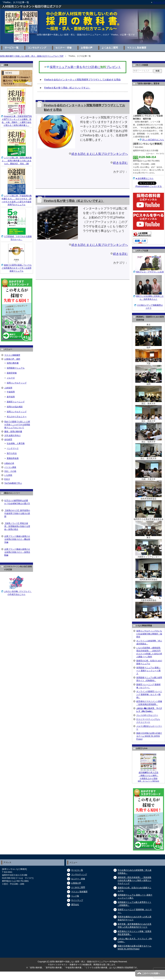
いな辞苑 (8, 475)
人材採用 (8, 388)
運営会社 (75, 905)
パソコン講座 (10, 467)
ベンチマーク (13, 448)
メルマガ (11, 378)
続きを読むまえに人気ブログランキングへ (100, 154)
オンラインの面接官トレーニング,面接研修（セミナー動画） (149, 694)
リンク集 (75, 896)
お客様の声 (87, 48)
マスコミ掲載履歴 (12, 355)
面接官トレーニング (16, 402)
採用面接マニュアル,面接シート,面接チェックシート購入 (148, 671)
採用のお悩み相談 (15, 407)
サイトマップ (77, 900)
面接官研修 (12, 373)
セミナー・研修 (64, 48)
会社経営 (8, 439)
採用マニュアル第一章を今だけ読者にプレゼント (85, 67)
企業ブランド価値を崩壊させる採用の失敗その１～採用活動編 (17, 552)
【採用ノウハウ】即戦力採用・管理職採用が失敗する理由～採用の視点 (17, 526)
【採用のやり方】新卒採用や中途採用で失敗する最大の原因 (17, 513)
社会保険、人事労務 (16, 443)
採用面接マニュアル (16, 368)
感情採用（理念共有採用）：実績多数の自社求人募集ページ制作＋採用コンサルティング (134, 880)
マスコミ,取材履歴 (137, 48)
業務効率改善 (13, 458)
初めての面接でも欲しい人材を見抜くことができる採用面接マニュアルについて (17, 425)
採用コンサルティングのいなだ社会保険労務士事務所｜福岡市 (149, 634)
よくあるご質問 (110, 48)
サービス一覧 (12, 48)
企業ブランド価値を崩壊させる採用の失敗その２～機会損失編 (17, 539)
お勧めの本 (9, 463)
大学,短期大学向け (12, 435)
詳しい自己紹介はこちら (153, 140)
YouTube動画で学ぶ (13, 483)
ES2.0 (7, 479)
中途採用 (11, 392)
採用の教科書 (13, 363)
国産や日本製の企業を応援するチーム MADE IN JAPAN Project (149, 736)
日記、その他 (10, 471)
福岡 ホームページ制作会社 (148, 781)
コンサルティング (37, 48)
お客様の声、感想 (12, 359)
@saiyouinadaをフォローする (148, 186)
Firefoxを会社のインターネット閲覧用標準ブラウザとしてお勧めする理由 (82, 80)
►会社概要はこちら (145, 178)
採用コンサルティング (17, 383)
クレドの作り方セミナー (147, 715)
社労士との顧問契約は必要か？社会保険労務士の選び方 (17, 502)
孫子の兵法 (12, 453)
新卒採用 (11, 397)
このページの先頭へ (151, 973)
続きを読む (120, 163)
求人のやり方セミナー (17, 417)
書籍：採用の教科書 (13, 432)
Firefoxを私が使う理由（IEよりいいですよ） (67, 88)
